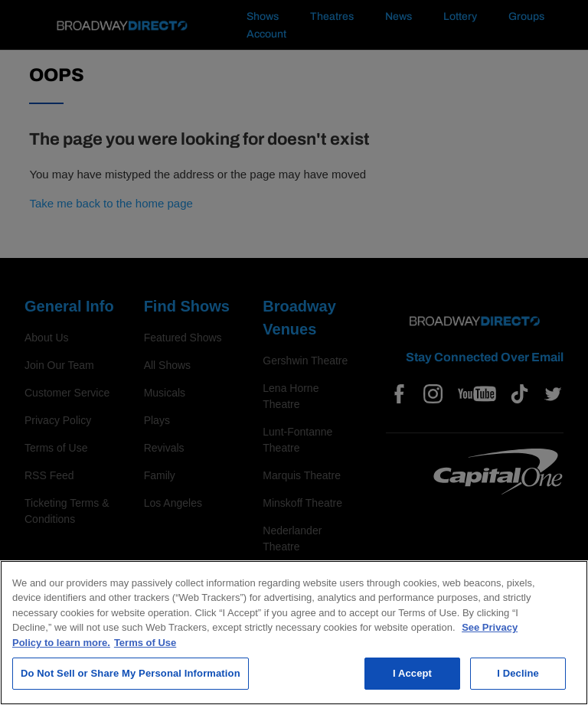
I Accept (412, 673)
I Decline (518, 673)
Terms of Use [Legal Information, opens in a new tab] (145, 643)
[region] (294, 633)
